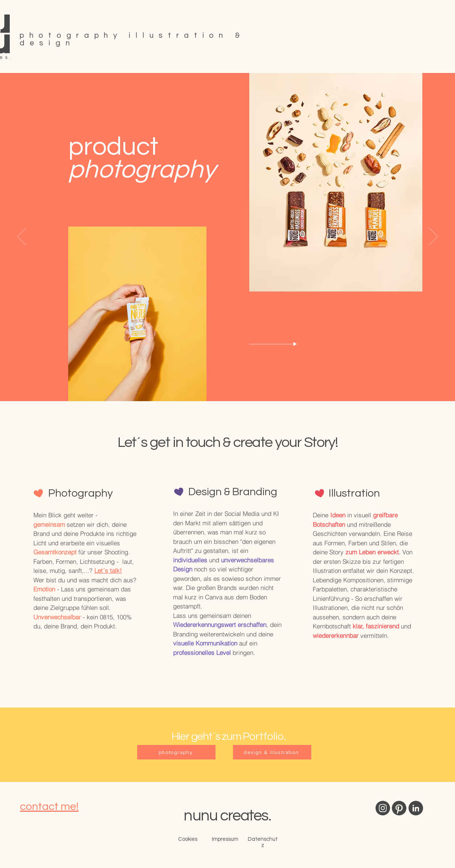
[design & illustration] (272, 752)
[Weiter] (433, 237)
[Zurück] (22, 237)
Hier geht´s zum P (211, 736)
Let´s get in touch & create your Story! (228, 442)
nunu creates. (227, 816)
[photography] (176, 752)
